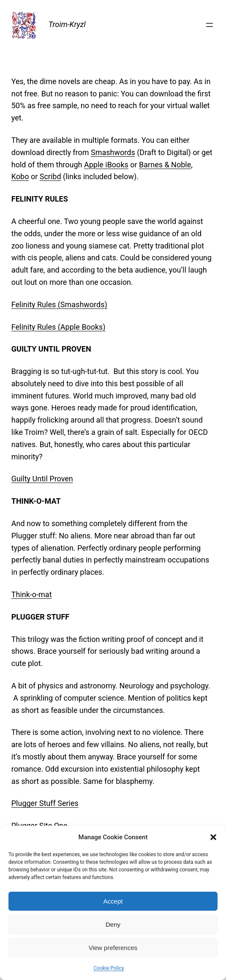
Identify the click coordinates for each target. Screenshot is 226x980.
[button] (213, 837)
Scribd (50, 176)
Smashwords (113, 152)
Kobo (20, 176)
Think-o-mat (32, 594)
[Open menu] (210, 25)
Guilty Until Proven (42, 479)
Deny (113, 924)
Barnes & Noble (165, 165)
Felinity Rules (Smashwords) (59, 304)
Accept (113, 901)
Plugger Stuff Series (45, 803)
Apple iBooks (106, 165)
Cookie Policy (109, 968)
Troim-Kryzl (67, 24)
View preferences (113, 948)
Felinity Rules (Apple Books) (59, 327)
